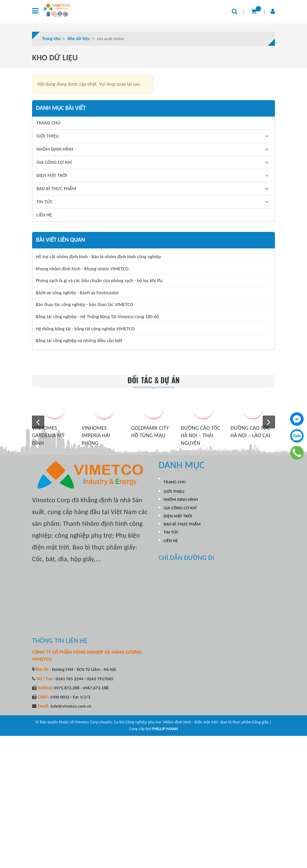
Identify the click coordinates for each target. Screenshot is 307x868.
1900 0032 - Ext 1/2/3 (70, 697)
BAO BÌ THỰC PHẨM (56, 189)
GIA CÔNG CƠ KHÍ (54, 162)
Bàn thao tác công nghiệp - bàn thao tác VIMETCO (84, 305)
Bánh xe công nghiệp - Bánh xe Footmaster (77, 293)
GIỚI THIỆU (48, 136)
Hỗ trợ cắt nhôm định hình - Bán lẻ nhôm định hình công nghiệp (98, 257)
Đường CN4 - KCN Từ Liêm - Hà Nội (84, 669)
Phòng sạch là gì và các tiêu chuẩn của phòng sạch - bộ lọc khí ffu (99, 281)
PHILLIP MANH (165, 729)
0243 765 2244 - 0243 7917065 (84, 679)
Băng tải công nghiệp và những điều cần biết (79, 341)
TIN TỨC (45, 202)
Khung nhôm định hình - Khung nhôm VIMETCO (82, 269)
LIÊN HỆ (44, 215)
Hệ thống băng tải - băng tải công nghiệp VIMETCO (85, 329)
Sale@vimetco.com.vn (71, 706)
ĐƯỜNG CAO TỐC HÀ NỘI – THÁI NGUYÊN (201, 436)
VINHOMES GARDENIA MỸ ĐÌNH (48, 436)
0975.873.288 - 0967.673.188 (81, 688)
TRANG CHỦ (48, 123)
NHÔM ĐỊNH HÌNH (55, 149)
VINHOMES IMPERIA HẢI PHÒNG (96, 436)
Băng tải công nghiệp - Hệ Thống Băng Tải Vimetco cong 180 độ (97, 317)
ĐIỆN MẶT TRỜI (52, 175)
